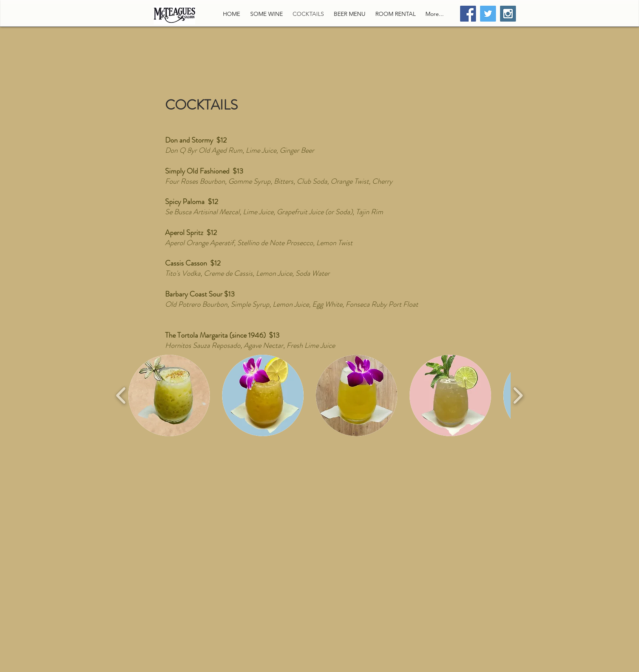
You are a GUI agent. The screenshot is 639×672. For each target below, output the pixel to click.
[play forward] (518, 395)
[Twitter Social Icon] (488, 14)
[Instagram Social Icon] (508, 14)
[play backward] (121, 395)
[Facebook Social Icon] (468, 14)
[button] (169, 395)
